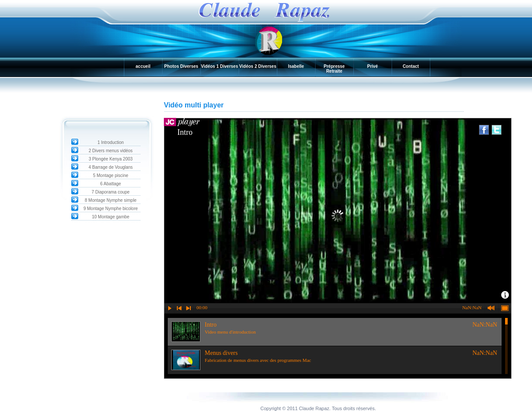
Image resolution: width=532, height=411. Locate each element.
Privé (372, 66)
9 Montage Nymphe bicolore (111, 209)
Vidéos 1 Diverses (219, 66)
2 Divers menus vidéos (111, 151)
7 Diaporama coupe (111, 192)
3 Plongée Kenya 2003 (111, 159)
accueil (143, 66)
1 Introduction (111, 142)
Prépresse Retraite (334, 69)
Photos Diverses (181, 66)
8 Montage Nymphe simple (111, 200)
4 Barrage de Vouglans (111, 167)
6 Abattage (111, 184)
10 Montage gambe (110, 217)
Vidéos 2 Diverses (258, 66)
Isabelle (296, 66)
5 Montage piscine (111, 175)
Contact (411, 66)
